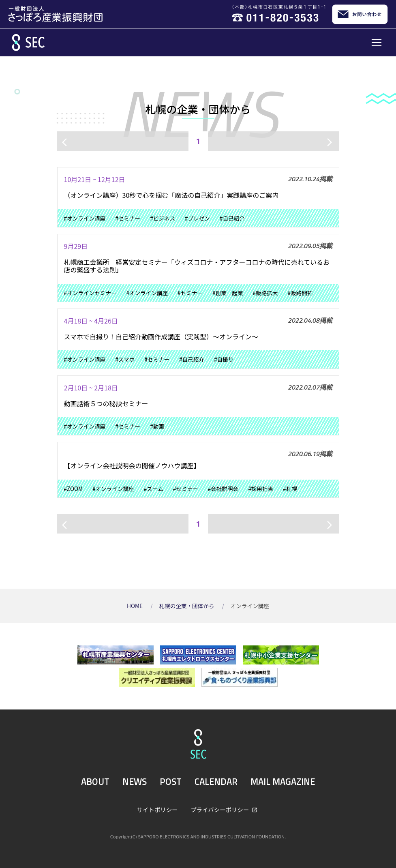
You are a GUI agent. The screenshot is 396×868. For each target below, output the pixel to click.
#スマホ (125, 359)
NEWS (135, 782)
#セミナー (128, 218)
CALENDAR (216, 782)
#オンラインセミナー (90, 293)
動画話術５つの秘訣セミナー (106, 403)
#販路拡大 (265, 293)
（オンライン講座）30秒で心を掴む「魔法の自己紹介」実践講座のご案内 (171, 195)
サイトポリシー (157, 809)
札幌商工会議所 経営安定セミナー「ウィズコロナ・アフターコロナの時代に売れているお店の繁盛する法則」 (197, 266)
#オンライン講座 (85, 218)
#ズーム (154, 489)
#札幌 (290, 489)
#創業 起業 (228, 293)
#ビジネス (163, 218)
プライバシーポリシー (220, 809)
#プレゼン (197, 218)
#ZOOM (74, 489)
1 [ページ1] (198, 141)
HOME (135, 606)
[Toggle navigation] (377, 43)
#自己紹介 (232, 218)
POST (171, 782)
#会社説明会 (223, 489)
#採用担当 (261, 489)
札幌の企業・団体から (187, 606)
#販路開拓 (300, 293)
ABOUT (95, 782)
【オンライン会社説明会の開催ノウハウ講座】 (132, 465)
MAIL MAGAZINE (283, 782)
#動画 (157, 426)
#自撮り (224, 359)
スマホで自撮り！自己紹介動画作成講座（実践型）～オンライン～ (161, 336)
